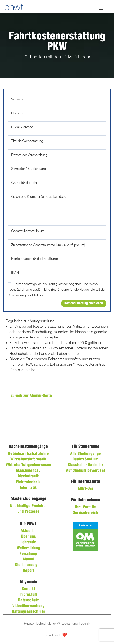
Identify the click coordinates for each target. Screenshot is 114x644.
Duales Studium (85, 459)
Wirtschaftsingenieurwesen (28, 465)
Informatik (28, 488)
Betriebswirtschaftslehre (28, 454)
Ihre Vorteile (86, 507)
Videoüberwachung (28, 606)
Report (28, 571)
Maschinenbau (28, 471)
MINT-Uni (85, 489)
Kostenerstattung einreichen (84, 303)
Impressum (28, 595)
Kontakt (28, 589)
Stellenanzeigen (28, 565)
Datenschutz (28, 600)
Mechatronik (28, 476)
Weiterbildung (28, 548)
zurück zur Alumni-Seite (29, 396)
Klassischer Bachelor (85, 465)
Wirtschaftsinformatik (28, 459)
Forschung (28, 554)
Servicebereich (85, 513)
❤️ (65, 635)
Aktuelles (28, 531)
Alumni (28, 559)
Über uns (28, 537)
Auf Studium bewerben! (86, 471)
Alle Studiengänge (86, 454)
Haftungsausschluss (28, 612)
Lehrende (28, 542)
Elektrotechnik (28, 482)
